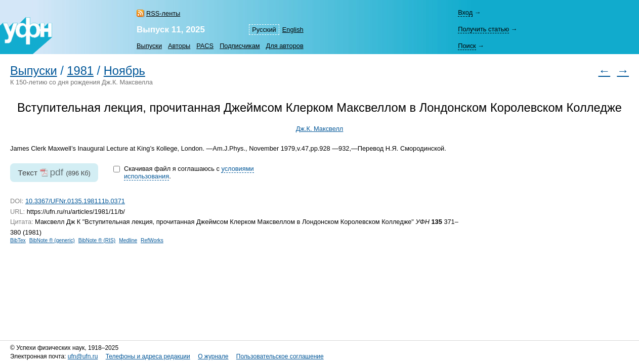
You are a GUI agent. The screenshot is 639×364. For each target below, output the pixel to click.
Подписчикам (240, 46)
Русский (264, 30)
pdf (56, 172)
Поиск (467, 46)
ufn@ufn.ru (83, 356)
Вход (465, 12)
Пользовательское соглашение (280, 356)
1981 (80, 71)
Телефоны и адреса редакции (148, 356)
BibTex (18, 240)
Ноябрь (124, 71)
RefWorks (152, 240)
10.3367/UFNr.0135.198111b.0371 (75, 201)
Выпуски (149, 46)
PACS (205, 46)
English (293, 30)
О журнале (213, 356)
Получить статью (483, 29)
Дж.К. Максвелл (320, 129)
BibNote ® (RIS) (97, 240)
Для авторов (285, 46)
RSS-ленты (163, 13)
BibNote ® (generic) (52, 240)
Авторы (179, 46)
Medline (128, 240)
